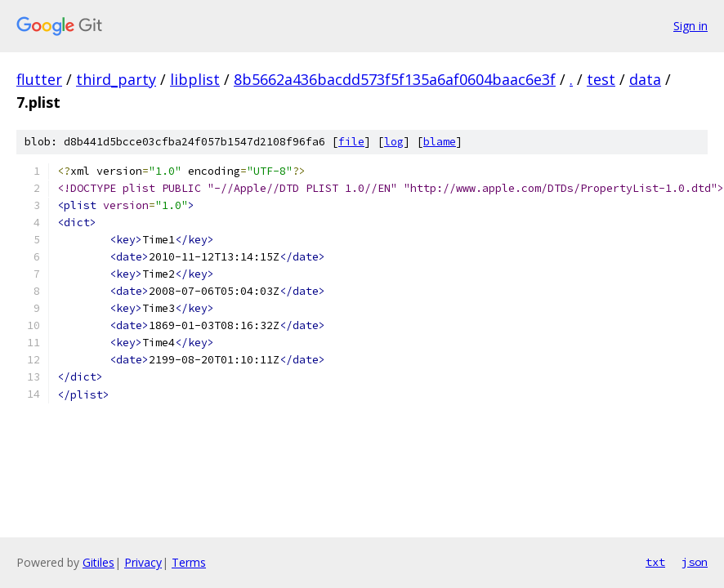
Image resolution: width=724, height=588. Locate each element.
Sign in (690, 26)
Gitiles (98, 562)
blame (440, 142)
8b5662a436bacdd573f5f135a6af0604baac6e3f (395, 79)
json (695, 562)
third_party (116, 79)
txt (655, 562)
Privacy (143, 562)
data (645, 79)
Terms (189, 562)
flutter (39, 79)
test (601, 79)
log (394, 142)
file (351, 142)
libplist (195, 79)
